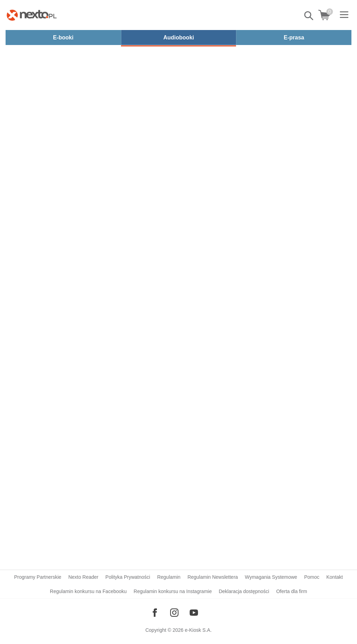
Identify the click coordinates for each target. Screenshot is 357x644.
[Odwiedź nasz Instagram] (174, 613)
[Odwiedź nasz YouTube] (194, 613)
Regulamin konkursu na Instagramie (173, 591)
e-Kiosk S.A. (198, 630)
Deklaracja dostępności (244, 591)
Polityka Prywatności (128, 577)
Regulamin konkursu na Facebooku (88, 591)
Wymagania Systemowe (271, 577)
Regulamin (169, 577)
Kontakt (335, 577)
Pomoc (312, 577)
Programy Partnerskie (38, 577)
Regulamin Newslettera (213, 577)
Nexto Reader (83, 577)
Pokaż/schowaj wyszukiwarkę (309, 16)
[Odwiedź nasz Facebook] (155, 613)
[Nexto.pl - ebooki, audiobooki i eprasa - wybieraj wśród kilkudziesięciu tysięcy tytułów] (32, 15)
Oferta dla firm (292, 591)
